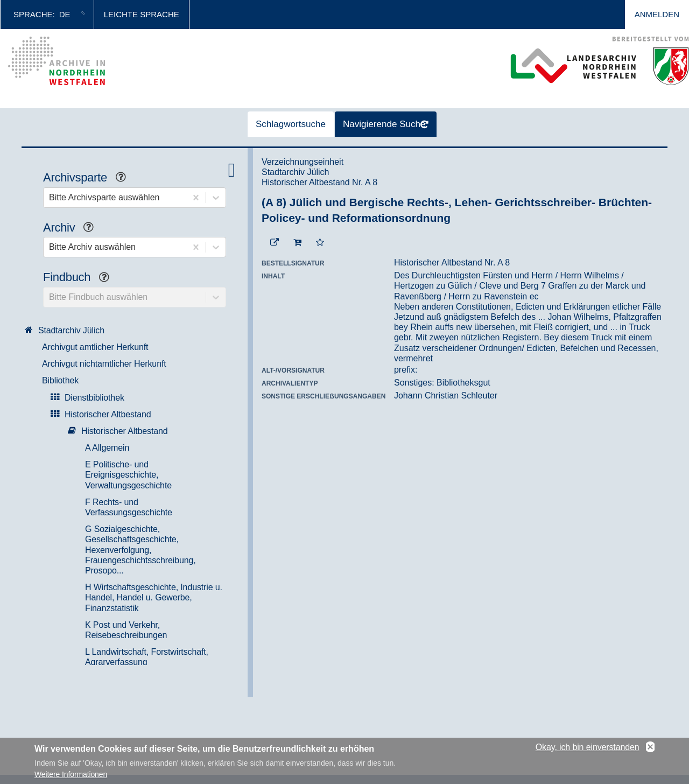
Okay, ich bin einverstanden (588, 747)
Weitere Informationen (71, 774)
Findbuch (80, 278)
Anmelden (657, 14)
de (65, 14)
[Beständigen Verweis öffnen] (275, 243)
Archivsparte (89, 178)
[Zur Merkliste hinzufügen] (320, 243)
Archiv (72, 229)
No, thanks (650, 747)
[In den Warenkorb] (297, 243)
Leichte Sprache (142, 14)
